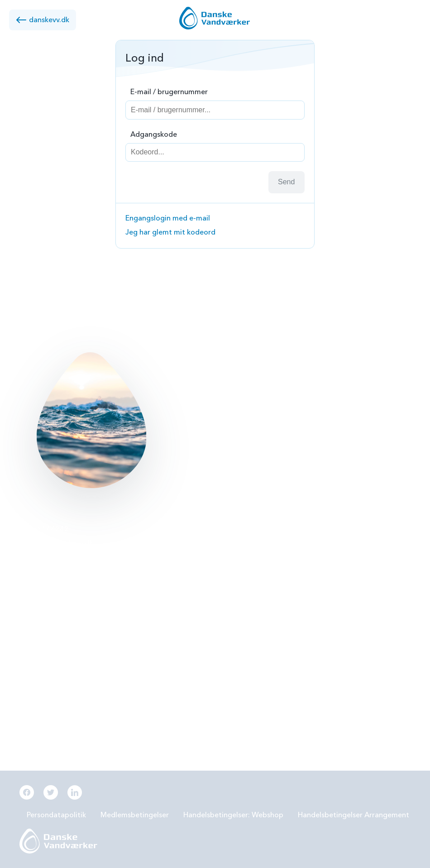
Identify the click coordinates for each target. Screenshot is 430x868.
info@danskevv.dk (63, 543)
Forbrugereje (315, 553)
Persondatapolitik (56, 815)
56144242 (51, 529)
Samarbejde (175, 600)
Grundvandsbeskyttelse (332, 529)
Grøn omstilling (319, 577)
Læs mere (182, 441)
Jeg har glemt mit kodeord (170, 232)
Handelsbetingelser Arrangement (354, 815)
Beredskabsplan (182, 624)
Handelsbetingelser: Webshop (233, 815)
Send (286, 182)
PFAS (164, 553)
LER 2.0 (167, 577)
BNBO (166, 529)
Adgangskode (154, 134)
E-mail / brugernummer (169, 92)
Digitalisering (315, 600)
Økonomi (171, 647)
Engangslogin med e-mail (168, 218)
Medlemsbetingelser (135, 815)
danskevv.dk (43, 20)
